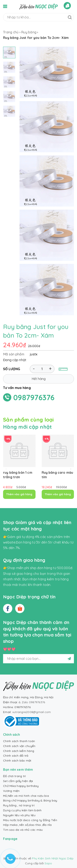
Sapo (48, 863)
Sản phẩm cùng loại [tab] (28, 420)
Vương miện (11, 791)
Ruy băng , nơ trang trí (19, 805)
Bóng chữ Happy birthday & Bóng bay (30, 800)
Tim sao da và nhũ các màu (23, 830)
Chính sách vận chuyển (19, 746)
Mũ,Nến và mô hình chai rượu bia (26, 796)
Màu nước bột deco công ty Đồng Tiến (30, 820)
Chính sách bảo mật (17, 761)
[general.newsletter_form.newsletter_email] (38, 659)
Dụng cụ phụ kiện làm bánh (22, 810)
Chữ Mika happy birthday (21, 786)
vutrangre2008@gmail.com (32, 712)
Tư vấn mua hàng (17, 388)
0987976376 (34, 397)
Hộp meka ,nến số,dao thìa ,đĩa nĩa (27, 825)
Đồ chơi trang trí (14, 776)
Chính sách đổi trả (16, 756)
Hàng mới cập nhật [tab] (27, 427)
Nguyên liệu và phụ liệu (19, 815)
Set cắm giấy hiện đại (18, 781)
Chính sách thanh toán (19, 741)
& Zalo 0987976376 (32, 702)
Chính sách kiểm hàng (19, 751)
